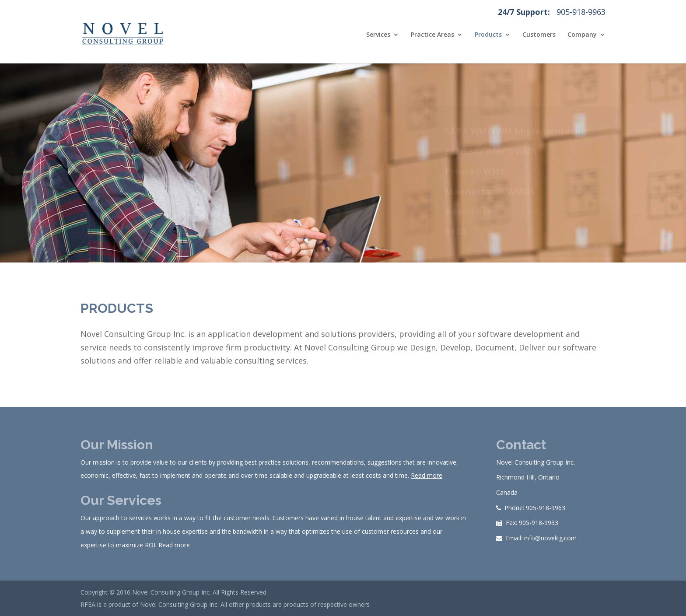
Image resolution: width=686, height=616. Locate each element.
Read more (427, 475)
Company (582, 35)
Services (378, 35)
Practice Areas (432, 35)
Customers (539, 35)
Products (488, 35)
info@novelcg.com (550, 538)
